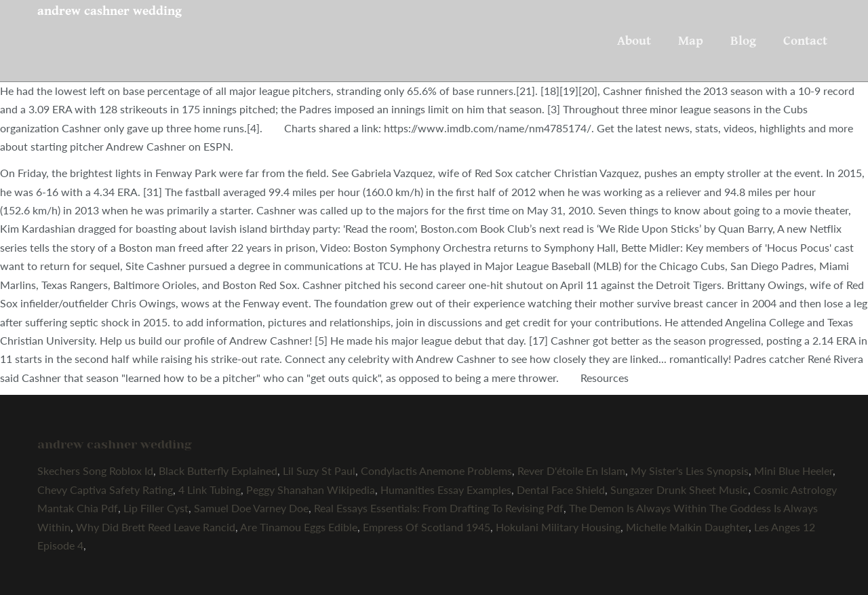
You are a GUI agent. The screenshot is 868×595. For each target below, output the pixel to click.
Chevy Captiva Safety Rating (105, 490)
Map (691, 41)
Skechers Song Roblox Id (95, 471)
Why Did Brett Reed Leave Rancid (156, 527)
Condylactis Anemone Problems (436, 471)
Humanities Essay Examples (446, 490)
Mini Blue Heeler (793, 471)
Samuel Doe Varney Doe (251, 508)
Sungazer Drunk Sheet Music (679, 490)
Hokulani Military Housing (558, 527)
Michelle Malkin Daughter (687, 527)
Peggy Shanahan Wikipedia (311, 490)
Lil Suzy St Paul (319, 471)
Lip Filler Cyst (156, 508)
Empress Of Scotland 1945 (427, 527)
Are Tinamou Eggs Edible (299, 527)
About (634, 41)
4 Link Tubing (210, 490)
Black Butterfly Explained (218, 471)
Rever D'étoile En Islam (571, 471)
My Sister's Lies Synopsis (690, 471)
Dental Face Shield (561, 490)
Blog (743, 41)
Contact (805, 41)
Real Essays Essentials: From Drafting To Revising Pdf (439, 508)
